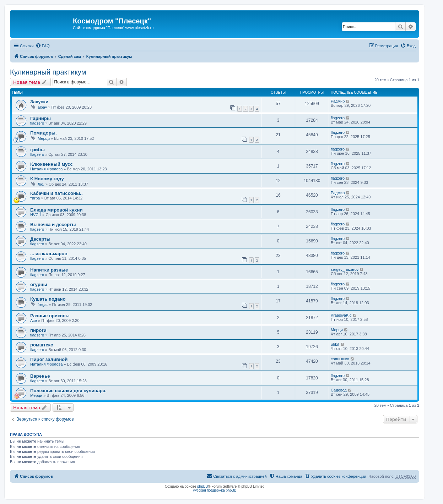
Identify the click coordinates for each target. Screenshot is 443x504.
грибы (37, 150)
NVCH (36, 215)
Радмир (338, 101)
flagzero (37, 123)
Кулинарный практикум (48, 72)
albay (42, 107)
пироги (38, 330)
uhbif (335, 344)
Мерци (44, 138)
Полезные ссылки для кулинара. (68, 391)
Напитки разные (49, 270)
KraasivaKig (341, 315)
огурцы (39, 284)
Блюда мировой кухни (56, 210)
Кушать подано (48, 299)
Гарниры (40, 118)
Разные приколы (50, 316)
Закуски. (40, 102)
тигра (35, 198)
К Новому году (47, 179)
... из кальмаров (49, 254)
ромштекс (42, 345)
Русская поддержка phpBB (214, 490)
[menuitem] (43, 46)
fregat (43, 305)
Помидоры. (44, 133)
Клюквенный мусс (52, 164)
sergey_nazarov (345, 269)
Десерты (40, 239)
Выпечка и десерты (53, 224)
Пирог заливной (49, 359)
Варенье (40, 376)
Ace (34, 321)
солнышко (340, 359)
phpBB (202, 486)
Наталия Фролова (46, 169)
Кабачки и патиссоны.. (56, 193)
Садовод (339, 390)
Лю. (41, 184)
